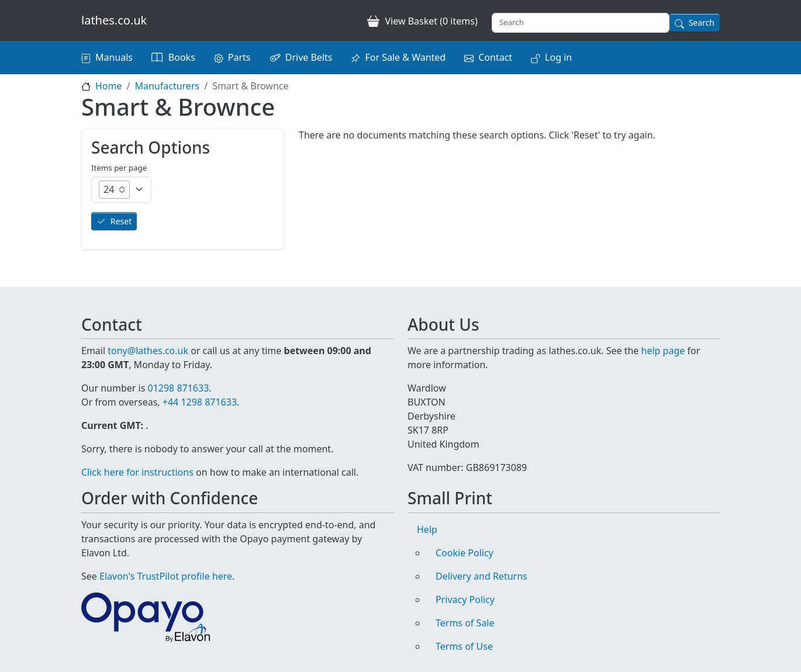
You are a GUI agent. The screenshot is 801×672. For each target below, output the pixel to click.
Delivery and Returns (481, 576)
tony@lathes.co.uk (148, 351)
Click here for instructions (137, 472)
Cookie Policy (465, 553)
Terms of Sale (465, 623)
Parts (239, 57)
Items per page (119, 168)
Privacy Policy (465, 600)
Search (702, 22)
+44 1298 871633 (200, 402)
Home (109, 86)
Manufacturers (167, 86)
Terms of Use (464, 646)
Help (427, 529)
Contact (495, 57)
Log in (558, 57)
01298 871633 (178, 388)
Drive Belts (309, 57)
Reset (121, 221)
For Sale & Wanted (405, 57)
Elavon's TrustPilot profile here (166, 576)
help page (663, 351)
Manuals (114, 57)
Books (182, 57)
